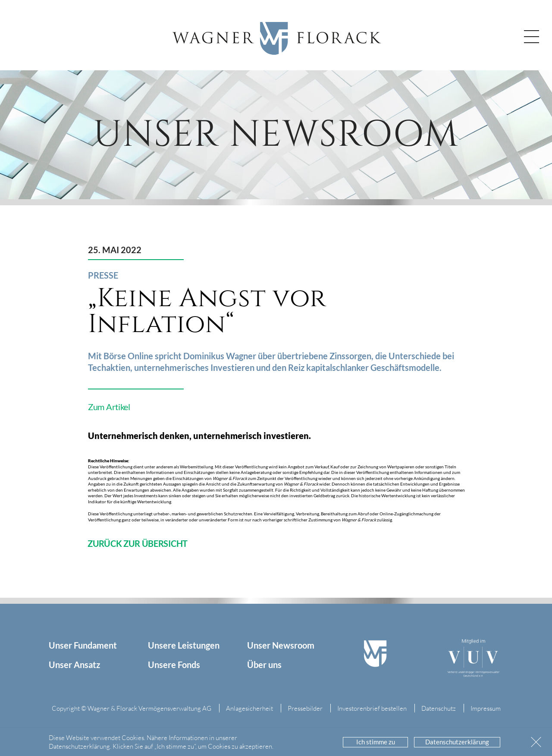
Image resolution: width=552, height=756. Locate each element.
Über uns (264, 665)
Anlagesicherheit (249, 708)
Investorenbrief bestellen (372, 708)
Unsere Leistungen (184, 645)
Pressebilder (305, 708)
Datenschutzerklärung (457, 742)
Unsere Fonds (174, 665)
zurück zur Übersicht (138, 543)
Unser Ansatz (74, 665)
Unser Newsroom (281, 645)
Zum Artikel (109, 407)
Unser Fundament (83, 645)
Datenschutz (439, 708)
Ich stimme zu (376, 742)
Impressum (486, 708)
